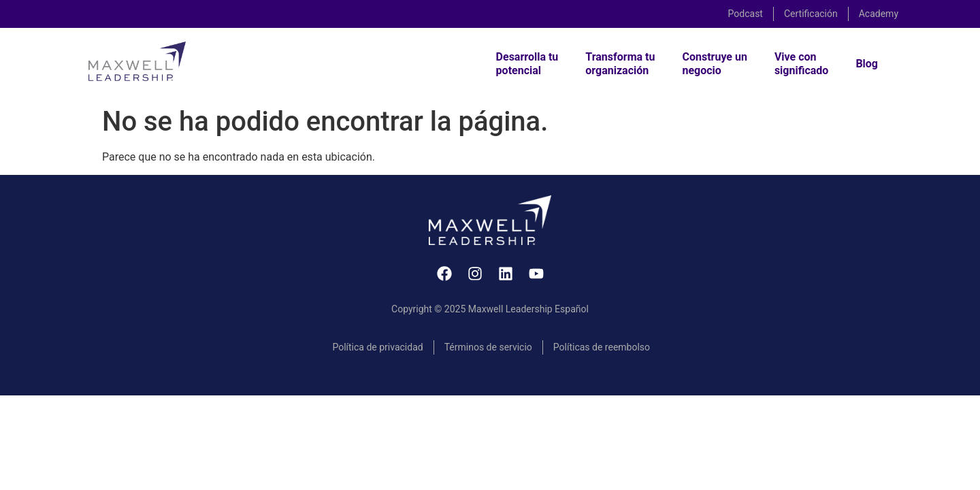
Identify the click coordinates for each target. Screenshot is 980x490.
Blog (867, 64)
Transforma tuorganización (620, 64)
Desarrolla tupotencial (527, 64)
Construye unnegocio (714, 64)
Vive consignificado (802, 64)
